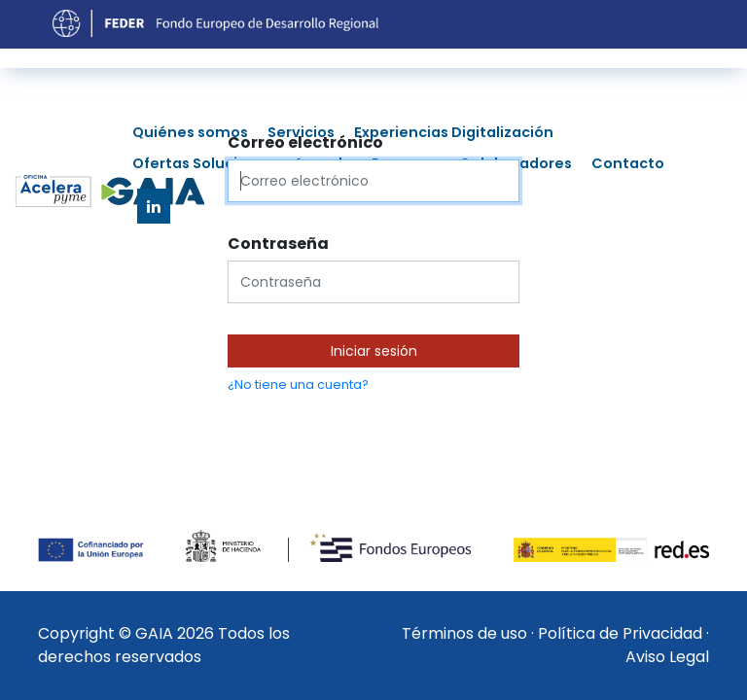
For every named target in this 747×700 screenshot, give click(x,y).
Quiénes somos (190, 132)
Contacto (628, 163)
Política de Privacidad (620, 633)
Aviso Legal (667, 657)
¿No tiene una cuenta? (298, 385)
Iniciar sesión (374, 351)
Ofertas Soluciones (203, 163)
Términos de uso (464, 633)
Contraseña (278, 244)
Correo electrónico (305, 142)
